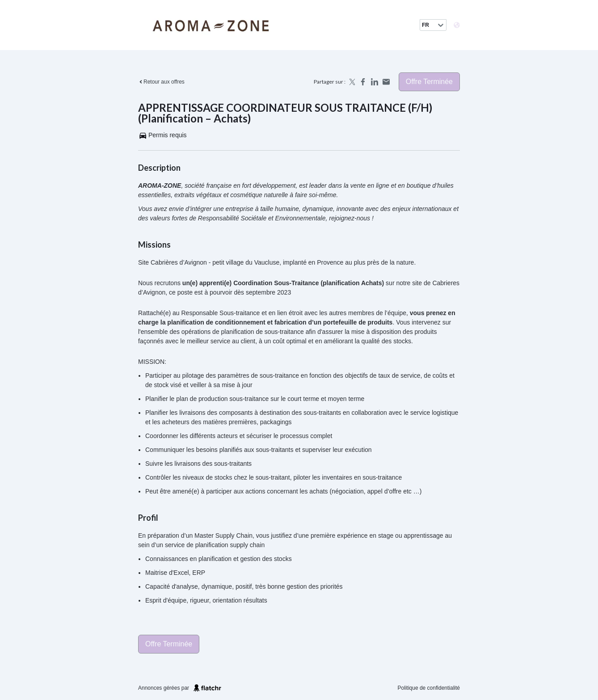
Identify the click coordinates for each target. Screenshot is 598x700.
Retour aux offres (161, 82)
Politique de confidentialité (429, 688)
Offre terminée (429, 82)
